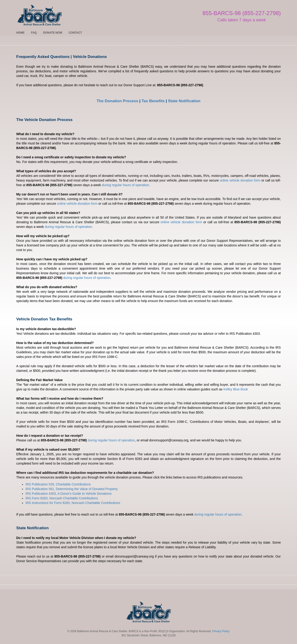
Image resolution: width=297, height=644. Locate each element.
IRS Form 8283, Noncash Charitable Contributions (62, 498)
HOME (20, 33)
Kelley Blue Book (236, 389)
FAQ (34, 33)
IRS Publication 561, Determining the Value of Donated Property (72, 489)
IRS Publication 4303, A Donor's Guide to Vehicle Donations (69, 494)
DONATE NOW (53, 33)
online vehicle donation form (240, 180)
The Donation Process (117, 101)
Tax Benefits (153, 101)
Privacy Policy (221, 631)
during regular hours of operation (125, 185)
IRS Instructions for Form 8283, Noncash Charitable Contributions (73, 503)
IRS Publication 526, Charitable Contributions (58, 484)
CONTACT (75, 33)
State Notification (184, 101)
